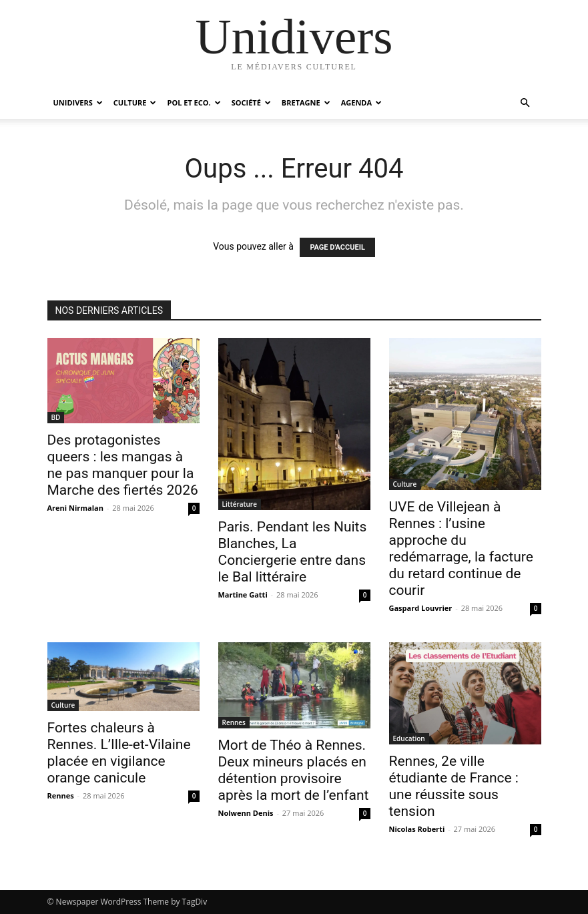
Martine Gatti (243, 595)
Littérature (240, 504)
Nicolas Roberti (417, 829)
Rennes (61, 795)
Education (409, 738)
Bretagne (306, 102)
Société (251, 102)
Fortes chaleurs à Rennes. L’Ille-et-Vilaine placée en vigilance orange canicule (119, 753)
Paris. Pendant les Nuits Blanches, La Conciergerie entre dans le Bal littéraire (293, 552)
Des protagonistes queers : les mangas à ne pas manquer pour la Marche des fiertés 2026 (123, 465)
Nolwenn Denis (246, 813)
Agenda (361, 102)
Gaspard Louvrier (421, 608)
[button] (525, 103)
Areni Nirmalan (76, 508)
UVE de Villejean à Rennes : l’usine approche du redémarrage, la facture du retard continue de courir (461, 548)
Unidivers (78, 102)
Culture (135, 102)
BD (56, 417)
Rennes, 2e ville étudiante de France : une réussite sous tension (454, 786)
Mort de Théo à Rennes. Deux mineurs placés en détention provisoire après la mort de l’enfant (294, 770)
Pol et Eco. (194, 102)
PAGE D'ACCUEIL (337, 247)
